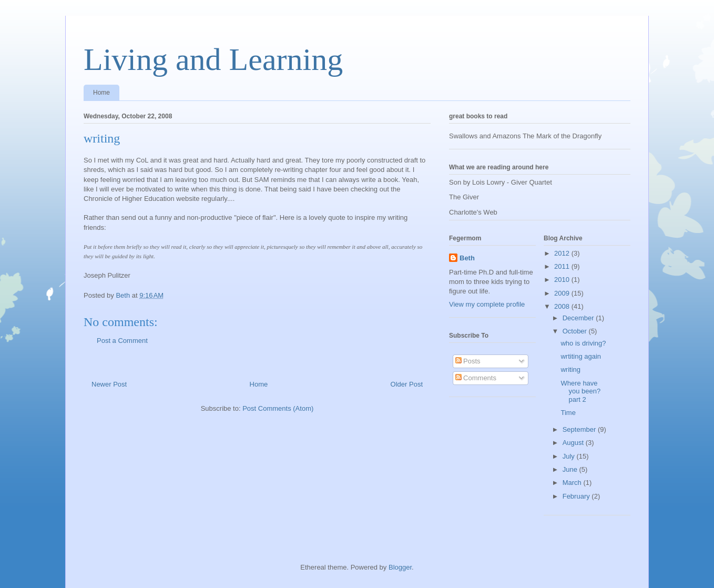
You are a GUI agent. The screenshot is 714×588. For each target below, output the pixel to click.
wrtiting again (581, 356)
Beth (467, 258)
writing (570, 369)
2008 (563, 306)
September (580, 429)
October (576, 331)
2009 (563, 293)
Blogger (400, 567)
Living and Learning (213, 59)
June (571, 469)
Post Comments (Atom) (278, 408)
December (579, 318)
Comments (476, 378)
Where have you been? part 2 (580, 391)
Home (101, 93)
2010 (563, 280)
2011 (563, 266)
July (570, 456)
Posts (468, 361)
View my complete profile (487, 304)
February (577, 496)
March (573, 483)
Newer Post (109, 384)
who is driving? (583, 343)
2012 (563, 253)
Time (568, 413)
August (574, 443)
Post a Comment (122, 341)
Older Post (407, 384)
